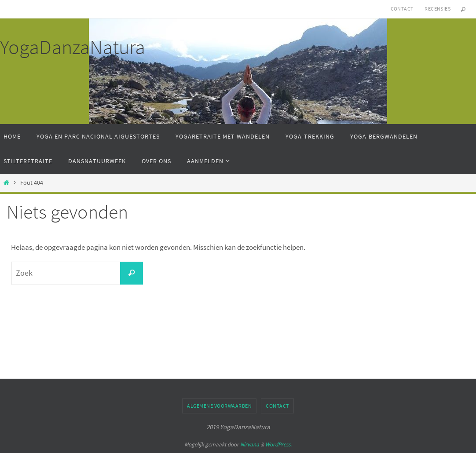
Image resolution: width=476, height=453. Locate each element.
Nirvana (250, 444)
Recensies (438, 9)
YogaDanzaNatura (73, 47)
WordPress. (278, 444)
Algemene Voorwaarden (219, 406)
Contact (402, 9)
